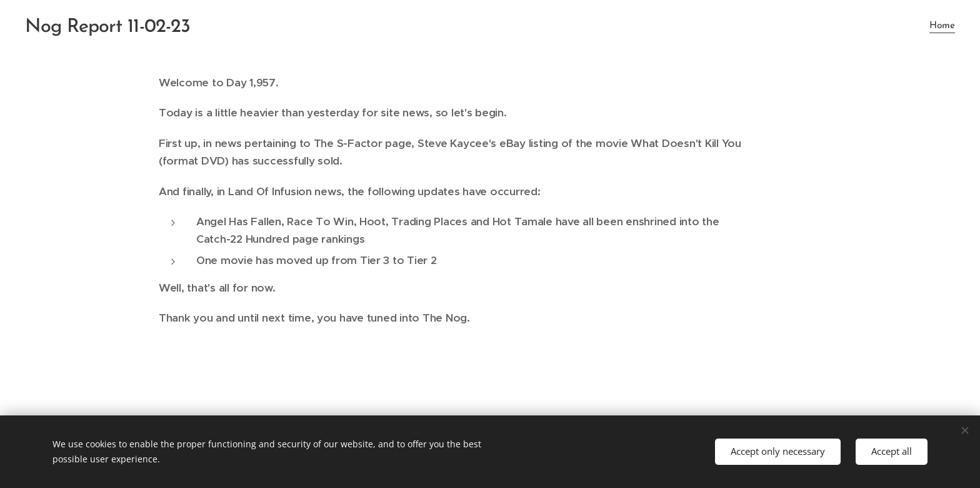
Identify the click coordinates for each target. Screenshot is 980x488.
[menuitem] (941, 26)
